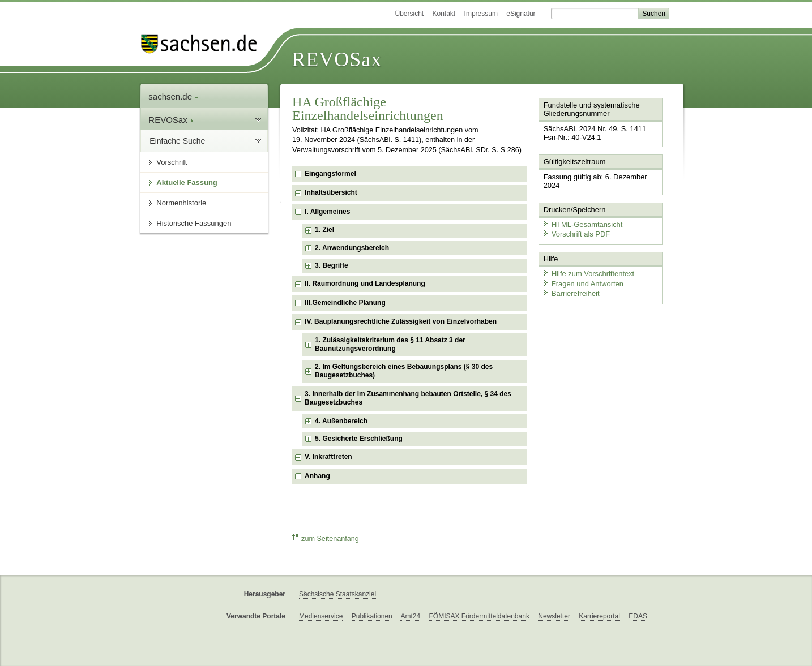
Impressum (481, 14)
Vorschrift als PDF (576, 233)
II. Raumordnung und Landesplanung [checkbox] (365, 283)
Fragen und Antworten (583, 283)
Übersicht (409, 14)
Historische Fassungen (194, 223)
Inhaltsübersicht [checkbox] (331, 192)
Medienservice (321, 616)
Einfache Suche (177, 141)
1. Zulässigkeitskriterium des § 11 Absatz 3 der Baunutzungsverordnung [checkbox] (390, 345)
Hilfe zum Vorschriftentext (588, 273)
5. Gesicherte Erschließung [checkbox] (359, 439)
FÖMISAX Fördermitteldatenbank (479, 616)
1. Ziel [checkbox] (324, 230)
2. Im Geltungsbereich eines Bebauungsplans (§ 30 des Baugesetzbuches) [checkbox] (404, 371)
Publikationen (372, 616)
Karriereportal (599, 616)
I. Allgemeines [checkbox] (327, 212)
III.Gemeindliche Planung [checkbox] (345, 303)
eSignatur (521, 14)
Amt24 (410, 616)
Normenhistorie (181, 203)
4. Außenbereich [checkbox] (341, 421)
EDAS (638, 616)
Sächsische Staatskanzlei (337, 594)
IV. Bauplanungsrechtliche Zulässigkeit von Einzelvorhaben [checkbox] (401, 321)
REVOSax (337, 59)
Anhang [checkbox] (317, 476)
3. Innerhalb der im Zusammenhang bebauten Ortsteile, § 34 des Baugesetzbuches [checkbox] (408, 398)
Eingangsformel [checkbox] (330, 174)
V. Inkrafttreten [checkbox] (328, 457)
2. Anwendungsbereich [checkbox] (352, 248)
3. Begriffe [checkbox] (332, 265)
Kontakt (444, 14)
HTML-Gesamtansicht (582, 224)
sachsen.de (173, 96)
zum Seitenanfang (326, 538)
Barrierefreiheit (571, 293)
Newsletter (554, 616)
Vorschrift (172, 162)
